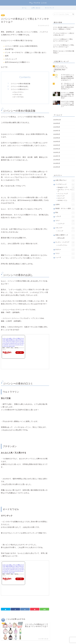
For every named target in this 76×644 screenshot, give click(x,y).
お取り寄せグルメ (65, 180)
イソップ (66, 230)
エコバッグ (66, 198)
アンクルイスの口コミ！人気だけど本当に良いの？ (64, 34)
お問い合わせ (36, 8)
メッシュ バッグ (66, 193)
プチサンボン (18, 94)
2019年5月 (57, 163)
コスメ (65, 220)
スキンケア (65, 228)
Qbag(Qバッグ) (66, 187)
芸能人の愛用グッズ (65, 235)
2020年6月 (57, 134)
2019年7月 (57, 156)
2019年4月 (57, 167)
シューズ (65, 257)
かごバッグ (66, 195)
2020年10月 (57, 119)
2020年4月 (57, 141)
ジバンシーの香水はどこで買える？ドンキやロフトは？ (63, 40)
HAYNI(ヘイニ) (66, 200)
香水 (3, 15)
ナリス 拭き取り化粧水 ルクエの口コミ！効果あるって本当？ (64, 28)
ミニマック (66, 223)
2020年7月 (57, 130)
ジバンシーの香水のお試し (20, 86)
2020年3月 (57, 145)
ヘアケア (65, 216)
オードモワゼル (19, 97)
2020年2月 (57, 148)
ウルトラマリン (19, 92)
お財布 (65, 204)
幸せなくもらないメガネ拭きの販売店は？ (64, 52)
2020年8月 (57, 127)
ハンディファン (66, 245)
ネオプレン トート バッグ (66, 190)
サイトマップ (50, 8)
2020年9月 (57, 123)
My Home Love (38, 3)
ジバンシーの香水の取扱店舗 (20, 84)
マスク (65, 253)
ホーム (24, 8)
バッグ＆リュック (65, 184)
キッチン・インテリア (65, 242)
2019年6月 (57, 159)
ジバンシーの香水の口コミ (20, 89)
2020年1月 (57, 152)
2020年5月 (57, 137)
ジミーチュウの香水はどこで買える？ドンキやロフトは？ (64, 46)
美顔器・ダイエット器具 (65, 208)
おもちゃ (65, 249)
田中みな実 (66, 238)
